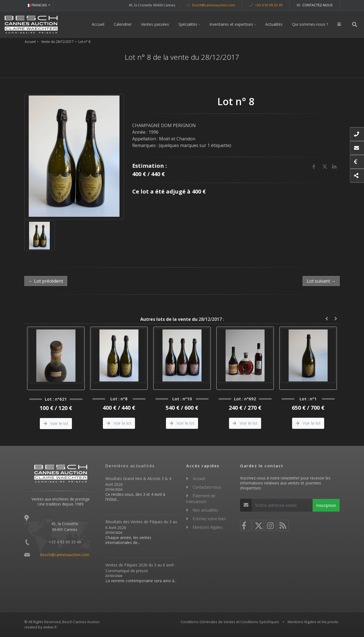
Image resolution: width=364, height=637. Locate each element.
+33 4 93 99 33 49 (266, 5)
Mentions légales (208, 527)
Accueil (98, 24)
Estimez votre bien (209, 519)
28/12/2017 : (182, 319)
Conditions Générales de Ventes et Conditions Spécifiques (230, 622)
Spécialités (188, 24)
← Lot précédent (46, 281)
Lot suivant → (321, 281)
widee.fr (50, 627)
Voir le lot (56, 423)
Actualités (274, 24)
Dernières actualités (130, 466)
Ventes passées (155, 24)
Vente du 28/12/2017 (57, 42)
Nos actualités (206, 510)
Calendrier (123, 24)
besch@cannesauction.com (211, 5)
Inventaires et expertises (231, 24)
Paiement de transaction (201, 499)
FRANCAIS (37, 5)
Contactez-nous (315, 5)
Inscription (326, 505)
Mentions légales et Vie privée (313, 622)
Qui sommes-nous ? (310, 24)
